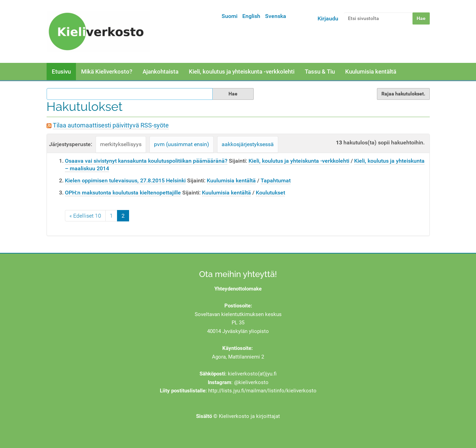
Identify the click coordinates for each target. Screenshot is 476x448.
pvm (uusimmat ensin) (182, 144)
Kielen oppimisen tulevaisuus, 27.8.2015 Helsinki (125, 180)
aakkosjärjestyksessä (248, 144)
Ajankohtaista (161, 72)
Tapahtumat (276, 180)
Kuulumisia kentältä (371, 72)
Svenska (276, 16)
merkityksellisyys (121, 144)
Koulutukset (270, 193)
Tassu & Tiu (320, 72)
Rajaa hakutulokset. (403, 94)
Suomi (230, 16)
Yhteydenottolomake (238, 289)
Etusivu (61, 72)
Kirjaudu (328, 18)
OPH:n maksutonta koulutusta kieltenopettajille (123, 193)
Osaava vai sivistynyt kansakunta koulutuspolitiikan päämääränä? (146, 161)
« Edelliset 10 (85, 216)
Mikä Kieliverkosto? (107, 72)
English (251, 16)
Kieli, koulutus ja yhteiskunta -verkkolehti (242, 72)
